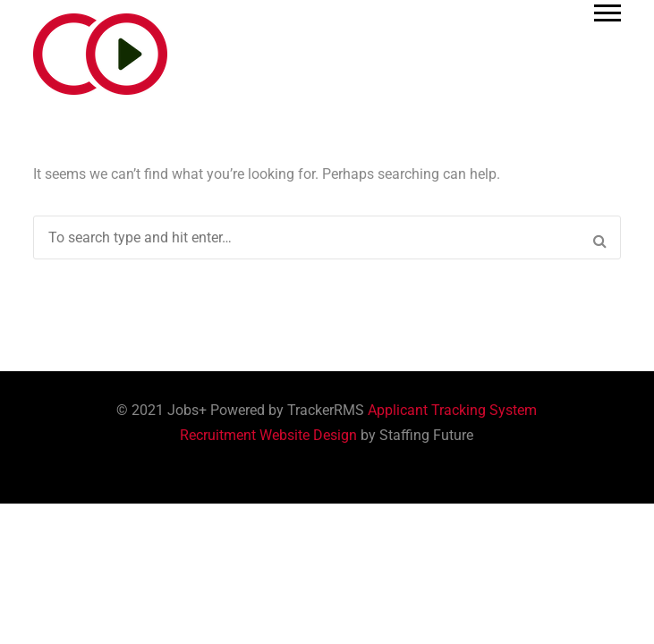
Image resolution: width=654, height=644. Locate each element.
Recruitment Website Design (268, 435)
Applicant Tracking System (452, 410)
